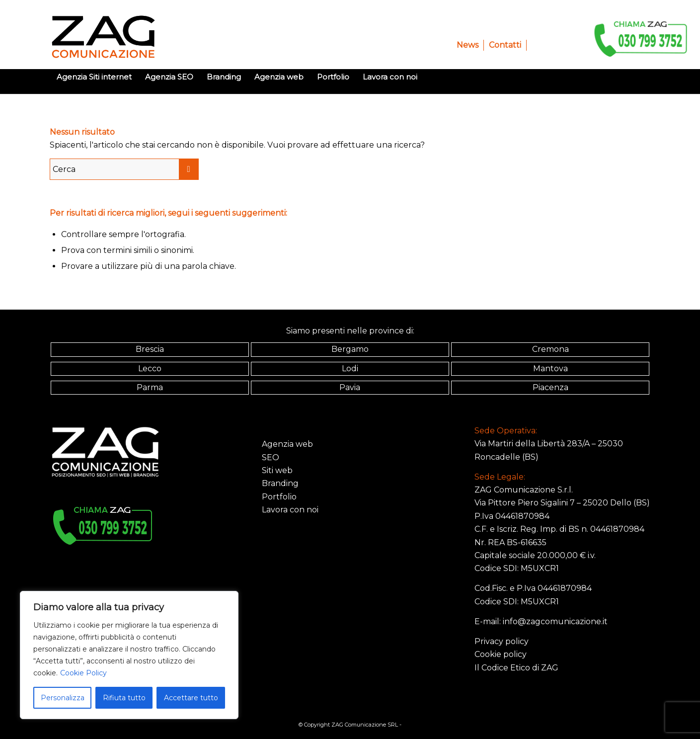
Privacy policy (502, 641)
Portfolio (279, 497)
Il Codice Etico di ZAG (516, 668)
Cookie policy (501, 654)
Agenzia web (287, 444)
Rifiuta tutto (124, 698)
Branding (280, 483)
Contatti (505, 45)
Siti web (277, 470)
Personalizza (63, 698)
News (467, 45)
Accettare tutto (191, 698)
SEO (271, 457)
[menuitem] (468, 45)
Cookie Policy (83, 673)
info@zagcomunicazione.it (555, 621)
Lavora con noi (290, 510)
